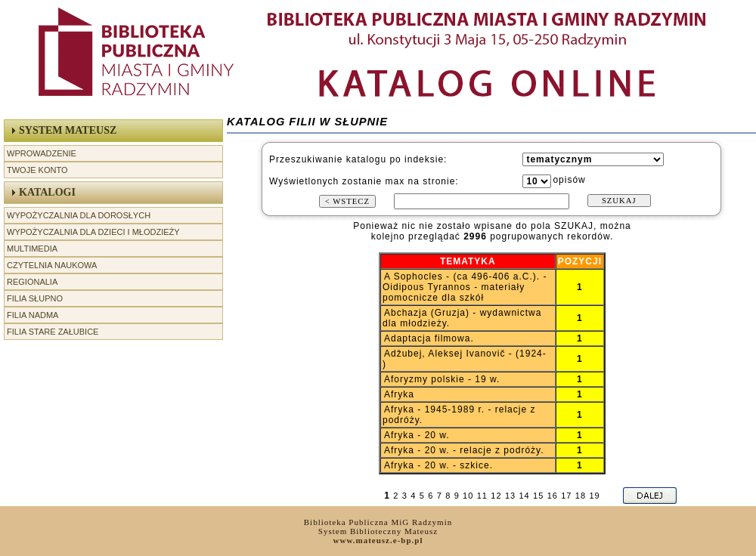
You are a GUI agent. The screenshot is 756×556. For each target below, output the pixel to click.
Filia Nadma (33, 315)
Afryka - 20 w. (417, 435)
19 (594, 496)
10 (468, 496)
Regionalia (32, 282)
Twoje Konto (37, 170)
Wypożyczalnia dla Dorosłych (79, 215)
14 (524, 496)
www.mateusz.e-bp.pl (378, 540)
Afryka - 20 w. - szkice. (438, 465)
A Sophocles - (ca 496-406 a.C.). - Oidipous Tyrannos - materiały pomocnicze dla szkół (465, 287)
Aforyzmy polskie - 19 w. (442, 379)
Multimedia (32, 249)
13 (510, 496)
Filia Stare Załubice (53, 332)
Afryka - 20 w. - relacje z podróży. (464, 450)
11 (482, 496)
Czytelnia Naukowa (52, 265)
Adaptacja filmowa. (429, 338)
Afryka (399, 394)
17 (566, 496)
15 (538, 496)
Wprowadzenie (42, 153)
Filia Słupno (35, 298)
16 (553, 496)
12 (496, 496)
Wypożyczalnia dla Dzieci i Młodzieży (93, 232)
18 (581, 496)
